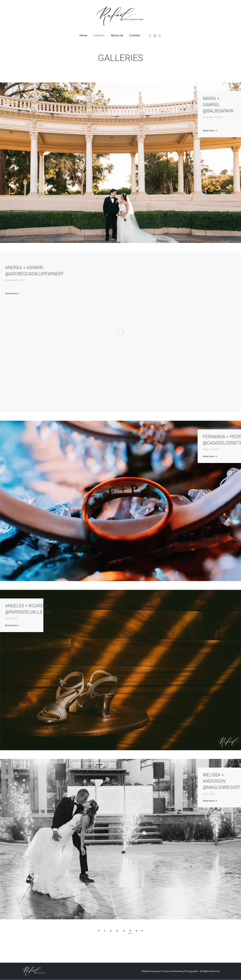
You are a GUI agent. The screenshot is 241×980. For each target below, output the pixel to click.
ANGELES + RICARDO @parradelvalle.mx (28, 609)
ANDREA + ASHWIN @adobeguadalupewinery (34, 271)
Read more (210, 131)
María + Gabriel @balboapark (218, 105)
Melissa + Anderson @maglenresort (222, 781)
